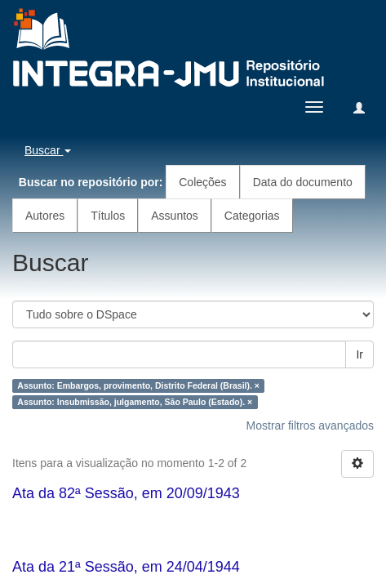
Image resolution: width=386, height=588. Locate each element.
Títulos (108, 216)
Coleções (202, 182)
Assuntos (175, 216)
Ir (359, 354)
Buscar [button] (48, 150)
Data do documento (303, 182)
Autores (45, 216)
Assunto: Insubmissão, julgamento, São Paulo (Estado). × (135, 402)
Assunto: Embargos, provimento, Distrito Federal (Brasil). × (138, 385)
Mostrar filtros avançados (310, 425)
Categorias (252, 216)
